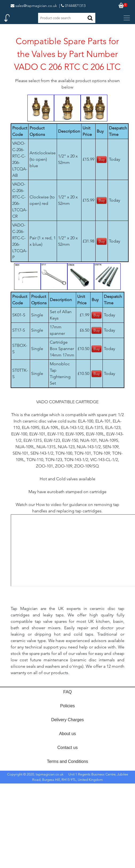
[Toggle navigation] (127, 18)
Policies (67, 706)
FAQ (67, 692)
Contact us (67, 748)
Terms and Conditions (67, 761)
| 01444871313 (72, 6)
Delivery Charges (67, 720)
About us (67, 734)
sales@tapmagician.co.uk (34, 6)
